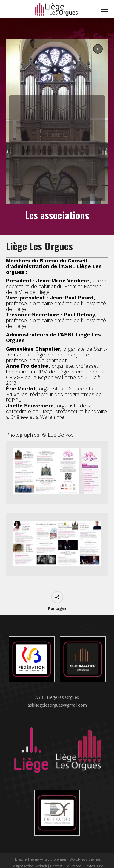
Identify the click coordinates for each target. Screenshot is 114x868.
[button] (57, 122)
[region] (57, 122)
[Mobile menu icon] (104, 9)
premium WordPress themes (77, 859)
